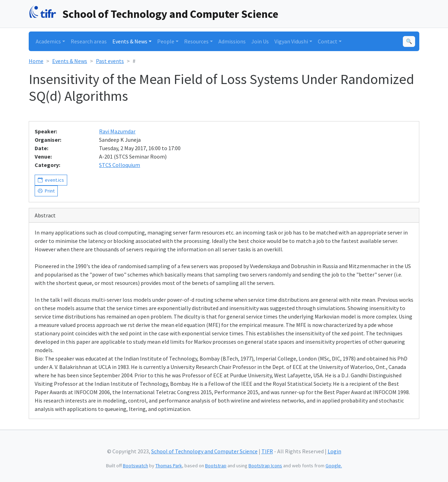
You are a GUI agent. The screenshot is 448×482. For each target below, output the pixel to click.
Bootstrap (216, 466)
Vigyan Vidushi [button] (291, 41)
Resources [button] (196, 41)
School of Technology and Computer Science (170, 14)
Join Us (260, 41)
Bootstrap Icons (265, 466)
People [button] (166, 41)
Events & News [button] (130, 41)
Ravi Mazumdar (117, 131)
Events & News (70, 61)
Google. (334, 466)
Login (334, 451)
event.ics (53, 180)
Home (36, 61)
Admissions (232, 41)
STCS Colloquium (120, 165)
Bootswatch (135, 466)
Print (49, 191)
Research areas (89, 41)
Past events (110, 61)
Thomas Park (169, 466)
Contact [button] (328, 41)
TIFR (267, 451)
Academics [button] (48, 41)
